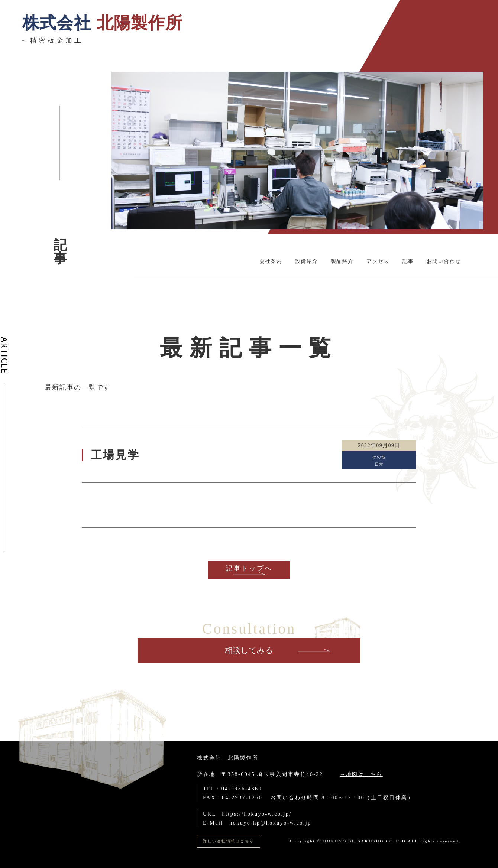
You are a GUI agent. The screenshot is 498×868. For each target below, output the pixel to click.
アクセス (378, 261)
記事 (408, 261)
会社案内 (271, 261)
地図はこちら (364, 774)
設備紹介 (306, 261)
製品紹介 (342, 261)
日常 (379, 464)
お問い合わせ (444, 261)
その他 (379, 457)
